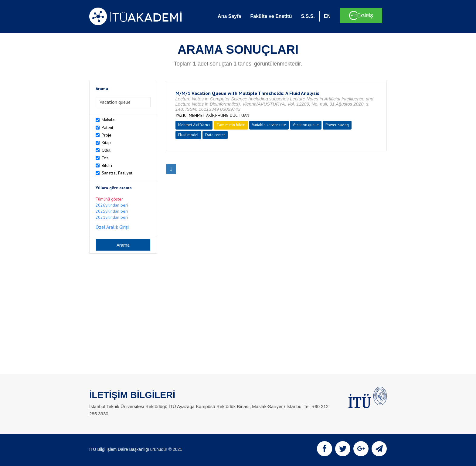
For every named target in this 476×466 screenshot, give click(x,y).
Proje (107, 135)
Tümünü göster (109, 199)
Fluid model (188, 135)
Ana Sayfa (229, 16)
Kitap (106, 143)
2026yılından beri (112, 205)
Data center (215, 135)
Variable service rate (269, 125)
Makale (108, 120)
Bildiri (107, 165)
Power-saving (337, 125)
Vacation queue (306, 125)
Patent (107, 127)
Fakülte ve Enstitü (271, 16)
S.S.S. (308, 16)
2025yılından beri (112, 211)
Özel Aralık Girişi (112, 227)
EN (327, 16)
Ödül (106, 150)
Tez (105, 158)
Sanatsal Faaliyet (117, 173)
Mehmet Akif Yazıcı (194, 125)
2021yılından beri (112, 217)
